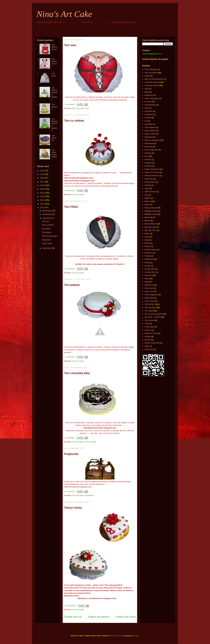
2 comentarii (69, 191)
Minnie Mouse (150, 224)
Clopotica (148, 111)
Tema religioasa (151, 295)
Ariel (146, 89)
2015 (42, 189)
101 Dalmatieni (151, 69)
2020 (42, 171)
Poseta (147, 256)
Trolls (147, 324)
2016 (42, 185)
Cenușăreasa (150, 105)
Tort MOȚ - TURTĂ (152, 317)
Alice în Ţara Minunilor (154, 79)
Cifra (146, 108)
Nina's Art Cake (64, 14)
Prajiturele (71, 454)
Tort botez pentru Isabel (54, 153)
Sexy (87, 108)
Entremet (148, 147)
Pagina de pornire (99, 617)
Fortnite (148, 160)
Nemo (147, 234)
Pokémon (149, 253)
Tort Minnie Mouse (54, 47)
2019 (42, 174)
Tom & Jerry (150, 301)
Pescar (147, 246)
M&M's (147, 198)
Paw (146, 240)
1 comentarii (69, 438)
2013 (42, 196)
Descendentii (150, 131)
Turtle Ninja (149, 327)
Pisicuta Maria (150, 250)
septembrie (47, 248)
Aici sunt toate (78, 108)
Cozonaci (148, 114)
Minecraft (148, 217)
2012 (42, 200)
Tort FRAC (71, 207)
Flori (146, 156)
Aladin (147, 76)
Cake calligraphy (152, 98)
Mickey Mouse (151, 208)
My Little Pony (150, 230)
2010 (42, 207)
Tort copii (148, 311)
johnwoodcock (116, 636)
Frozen (147, 166)
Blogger (135, 636)
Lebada (148, 185)
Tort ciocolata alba (77, 373)
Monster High (150, 227)
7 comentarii (69, 104)
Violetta (148, 336)
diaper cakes (150, 134)
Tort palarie (72, 285)
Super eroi (149, 291)
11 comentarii (70, 606)
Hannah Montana (152, 176)
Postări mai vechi (126, 617)
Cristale (148, 118)
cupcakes (149, 124)
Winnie (147, 340)
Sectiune (148, 275)
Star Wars (149, 288)
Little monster (150, 192)
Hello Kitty (149, 179)
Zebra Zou (149, 349)
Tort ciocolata (90, 442)
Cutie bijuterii (150, 127)
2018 (42, 178)
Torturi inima (73, 508)
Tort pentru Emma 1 (54, 63)
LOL (146, 195)
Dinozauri (149, 137)
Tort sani (70, 45)
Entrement (149, 143)
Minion (147, 221)
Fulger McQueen (152, 169)
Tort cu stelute (74, 121)
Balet (147, 92)
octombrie (47, 218)
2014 (42, 193)
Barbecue (149, 95)
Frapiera (148, 163)
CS (146, 121)
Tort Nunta (149, 320)
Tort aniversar (54, 138)
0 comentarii (69, 491)
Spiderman (149, 285)
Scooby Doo (150, 269)
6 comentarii (69, 269)
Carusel (148, 102)
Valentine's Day (151, 333)
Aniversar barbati (152, 82)
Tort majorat (54, 107)
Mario (147, 205)
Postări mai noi (73, 617)
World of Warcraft (152, 343)
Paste (147, 237)
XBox (147, 346)
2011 (42, 204)
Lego (147, 188)
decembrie (47, 211)
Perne (147, 243)
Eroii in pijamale (151, 150)
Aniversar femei (151, 85)
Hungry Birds (150, 182)
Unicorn (148, 330)
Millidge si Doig (151, 211)
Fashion (148, 153)
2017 (42, 182)
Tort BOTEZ (150, 304)
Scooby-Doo (150, 272)
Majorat (148, 201)
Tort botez (54, 75)
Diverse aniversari (152, 140)
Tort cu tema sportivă (153, 314)
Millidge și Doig (151, 214)
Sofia (147, 282)
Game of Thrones (152, 172)
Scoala (147, 266)
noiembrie (47, 214)
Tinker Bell (149, 298)
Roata (147, 263)
